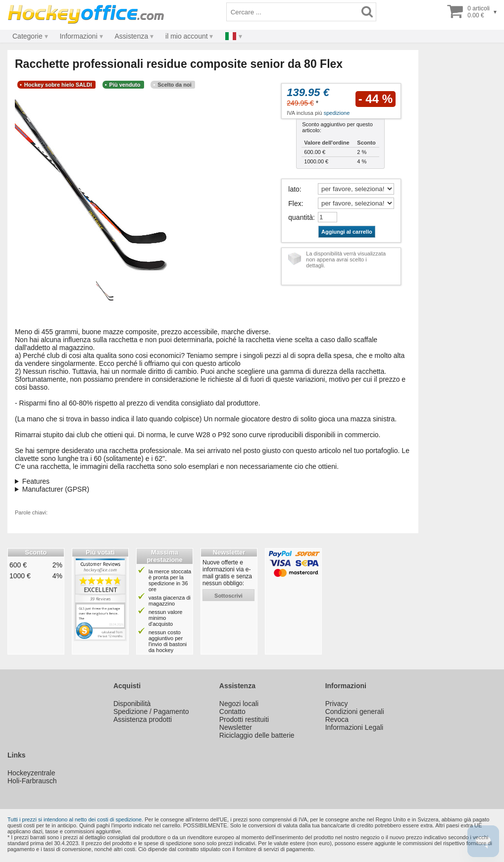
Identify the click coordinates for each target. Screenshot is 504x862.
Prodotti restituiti (244, 719)
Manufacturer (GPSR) (56, 489)
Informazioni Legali (354, 727)
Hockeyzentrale (31, 773)
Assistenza (132, 36)
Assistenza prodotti (143, 719)
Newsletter (236, 727)
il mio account (187, 36)
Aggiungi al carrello (347, 232)
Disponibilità (132, 704)
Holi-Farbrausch (32, 781)
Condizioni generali (355, 711)
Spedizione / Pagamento (151, 711)
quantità (301, 217)
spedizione (337, 113)
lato (294, 189)
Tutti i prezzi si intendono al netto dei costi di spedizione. (75, 819)
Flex (295, 203)
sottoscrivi (228, 596)
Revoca (337, 719)
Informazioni (78, 36)
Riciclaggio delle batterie (257, 735)
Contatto (232, 711)
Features (36, 481)
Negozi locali (239, 704)
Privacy (337, 704)
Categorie (27, 36)
